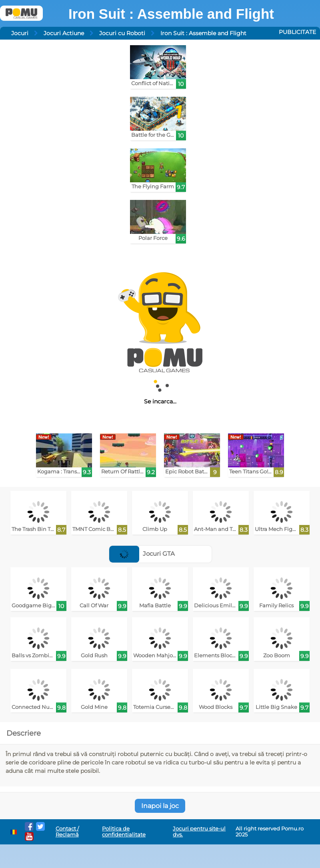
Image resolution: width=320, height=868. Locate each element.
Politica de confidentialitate (124, 832)
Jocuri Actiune (64, 33)
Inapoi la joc (160, 806)
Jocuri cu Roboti (122, 33)
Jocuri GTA (142, 554)
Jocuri (20, 33)
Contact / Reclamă (67, 832)
